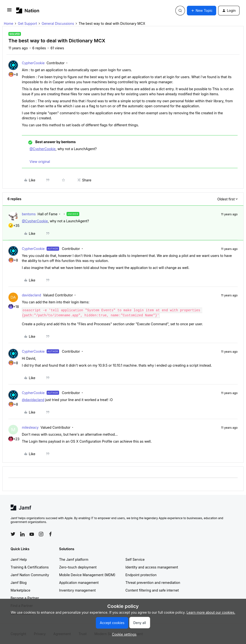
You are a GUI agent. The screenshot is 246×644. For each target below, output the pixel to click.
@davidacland (33, 400)
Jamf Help (19, 559)
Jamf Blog (19, 583)
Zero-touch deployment (78, 567)
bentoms (29, 214)
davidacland (31, 295)
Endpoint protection (141, 575)
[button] (9, 11)
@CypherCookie (43, 149)
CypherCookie (33, 63)
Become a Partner (25, 598)
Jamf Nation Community (30, 575)
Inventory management (77, 590)
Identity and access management (152, 567)
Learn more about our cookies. (211, 612)
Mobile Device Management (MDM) (87, 575)
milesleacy (30, 427)
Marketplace (20, 590)
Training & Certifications (30, 567)
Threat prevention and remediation (153, 583)
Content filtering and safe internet (152, 590)
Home (9, 23)
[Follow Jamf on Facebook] (50, 534)
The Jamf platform (74, 559)
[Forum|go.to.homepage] (28, 10)
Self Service (135, 559)
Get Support (27, 23)
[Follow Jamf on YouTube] (32, 534)
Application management (79, 583)
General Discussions (58, 23)
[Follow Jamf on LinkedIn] (22, 534)
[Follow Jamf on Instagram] (41, 534)
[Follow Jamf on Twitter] (13, 534)
